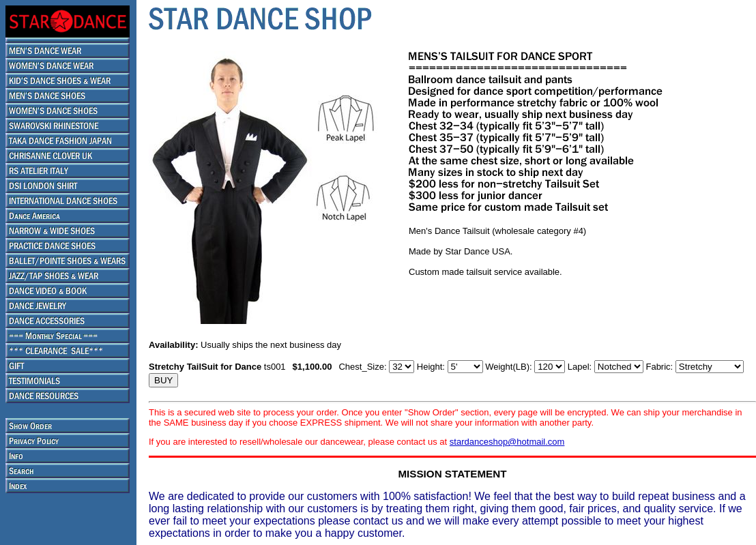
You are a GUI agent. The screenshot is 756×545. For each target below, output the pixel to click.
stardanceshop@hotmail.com (507, 442)
